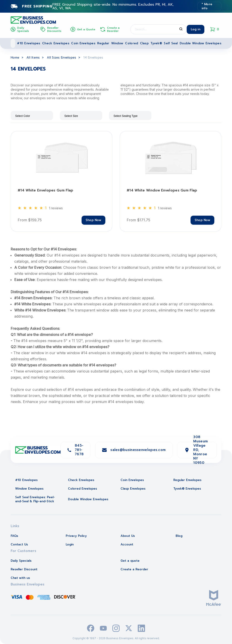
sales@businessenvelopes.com (138, 450)
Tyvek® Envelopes (187, 489)
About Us (128, 536)
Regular (103, 43)
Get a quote (130, 561)
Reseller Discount (24, 569)
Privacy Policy (76, 536)
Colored (132, 43)
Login (70, 544)
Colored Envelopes (82, 489)
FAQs (14, 536)
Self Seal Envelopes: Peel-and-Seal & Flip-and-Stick (35, 499)
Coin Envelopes (83, 43)
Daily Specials (21, 561)
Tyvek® (156, 43)
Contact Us (19, 544)
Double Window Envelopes (201, 43)
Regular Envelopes (187, 480)
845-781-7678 (79, 450)
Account (127, 544)
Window (117, 43)
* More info (207, 6)
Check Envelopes (56, 43)
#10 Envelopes (29, 43)
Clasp (144, 43)
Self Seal (171, 43)
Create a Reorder (134, 569)
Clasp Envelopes (133, 489)
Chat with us (20, 578)
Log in (196, 29)
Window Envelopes (29, 489)
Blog (179, 536)
